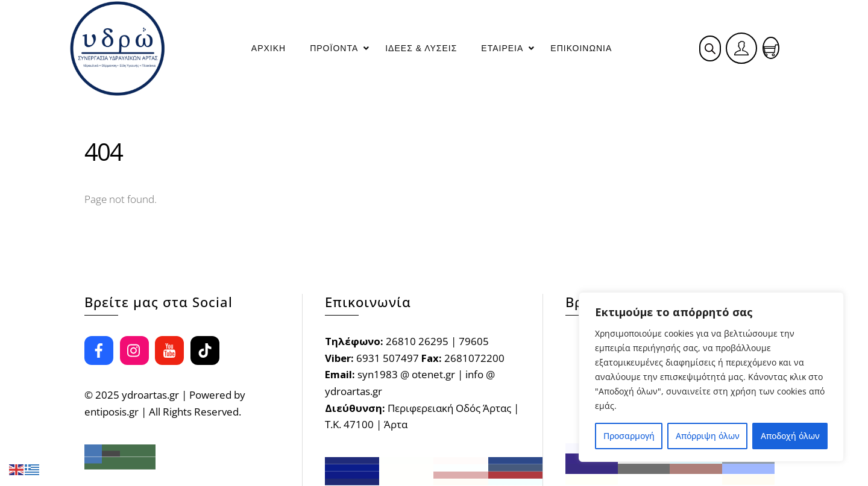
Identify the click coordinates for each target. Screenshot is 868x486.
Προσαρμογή (629, 436)
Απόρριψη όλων (708, 436)
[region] (711, 377)
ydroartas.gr (150, 395)
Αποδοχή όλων (790, 436)
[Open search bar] (710, 48)
